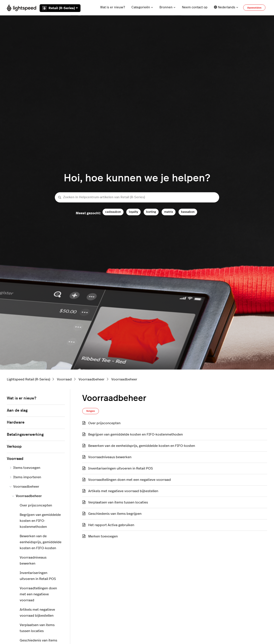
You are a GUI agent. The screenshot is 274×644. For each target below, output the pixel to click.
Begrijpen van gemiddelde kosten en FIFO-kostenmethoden (136, 434)
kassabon (188, 212)
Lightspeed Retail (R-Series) (28, 379)
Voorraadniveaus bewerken (110, 457)
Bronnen (168, 7)
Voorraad (64, 379)
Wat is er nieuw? (113, 7)
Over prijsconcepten (104, 423)
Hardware (16, 422)
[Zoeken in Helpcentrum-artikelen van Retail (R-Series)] (137, 197)
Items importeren (25, 477)
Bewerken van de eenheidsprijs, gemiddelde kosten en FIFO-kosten (142, 446)
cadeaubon (113, 212)
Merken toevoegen (103, 536)
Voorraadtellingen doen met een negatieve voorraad (130, 480)
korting (151, 212)
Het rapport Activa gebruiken (111, 525)
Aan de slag (17, 411)
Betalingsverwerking (25, 435)
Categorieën (142, 7)
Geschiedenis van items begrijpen (115, 514)
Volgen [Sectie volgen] (91, 411)
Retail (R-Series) (60, 8)
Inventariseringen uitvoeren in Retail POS (121, 468)
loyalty (133, 212)
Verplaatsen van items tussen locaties (118, 502)
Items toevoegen (25, 468)
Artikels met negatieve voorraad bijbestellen (123, 491)
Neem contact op (195, 7)
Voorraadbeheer (92, 379)
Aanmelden (254, 8)
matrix (169, 212)
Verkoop (14, 447)
